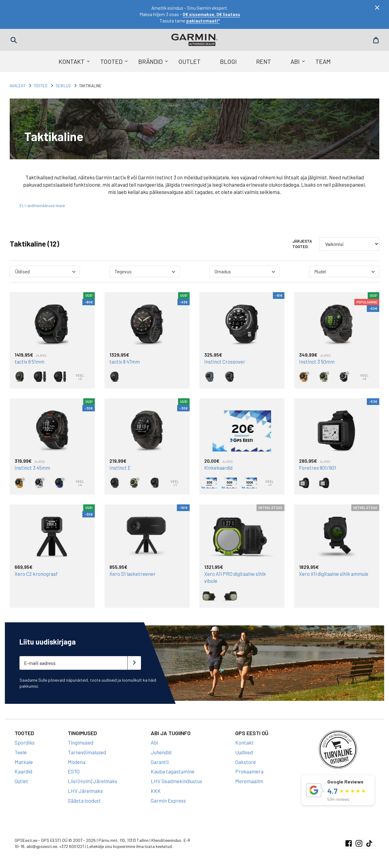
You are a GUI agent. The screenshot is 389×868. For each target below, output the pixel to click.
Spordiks (25, 742)
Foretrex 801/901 (318, 468)
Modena (77, 761)
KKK (156, 790)
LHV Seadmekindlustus (176, 780)
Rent (264, 61)
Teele (21, 751)
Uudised (244, 751)
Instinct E (120, 468)
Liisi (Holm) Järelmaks (93, 780)
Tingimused (81, 742)
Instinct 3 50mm (317, 361)
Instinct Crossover (225, 361)
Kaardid (23, 771)
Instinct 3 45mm (33, 468)
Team (323, 61)
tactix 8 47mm (125, 361)
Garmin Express (168, 800)
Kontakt (72, 61)
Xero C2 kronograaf (36, 573)
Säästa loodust (84, 800)
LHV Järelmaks (85, 790)
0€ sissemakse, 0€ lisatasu (211, 14)
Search (14, 40)
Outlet (189, 61)
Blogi (228, 61)
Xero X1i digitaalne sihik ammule (334, 573)
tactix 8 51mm (30, 361)
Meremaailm (249, 780)
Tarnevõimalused (87, 751)
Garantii (160, 761)
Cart (375, 40)
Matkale (24, 761)
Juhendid (161, 751)
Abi (295, 61)
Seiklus (63, 86)
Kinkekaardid (219, 468)
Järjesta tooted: (302, 244)
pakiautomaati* (203, 21)
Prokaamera (249, 771)
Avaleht (18, 86)
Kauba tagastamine (173, 771)
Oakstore (246, 761)
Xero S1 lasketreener (133, 573)
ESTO (74, 771)
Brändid (150, 61)
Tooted (111, 61)
